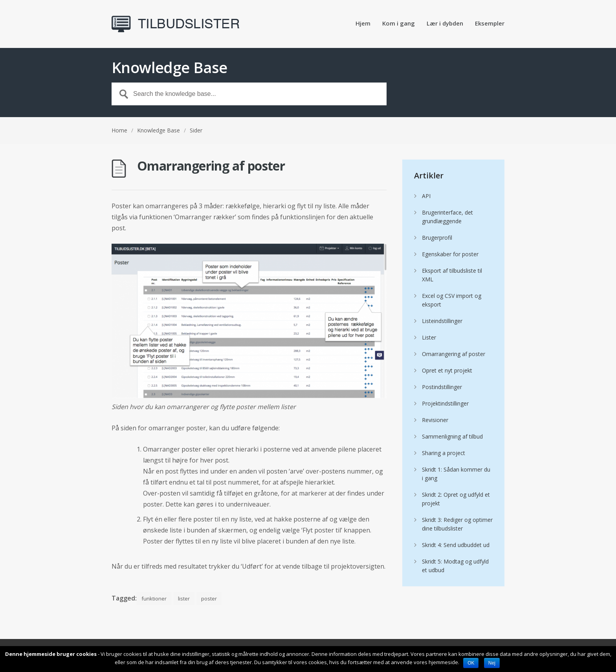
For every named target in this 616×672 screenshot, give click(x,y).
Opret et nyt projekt (447, 370)
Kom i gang (399, 24)
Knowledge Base (159, 130)
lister (184, 599)
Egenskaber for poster (450, 254)
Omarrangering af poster (454, 354)
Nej (492, 663)
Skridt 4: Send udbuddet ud (456, 545)
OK (471, 663)
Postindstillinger (442, 387)
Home (119, 130)
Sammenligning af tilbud (452, 436)
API (426, 196)
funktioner (154, 599)
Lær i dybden (445, 24)
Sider (196, 130)
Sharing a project (444, 453)
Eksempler (490, 24)
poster (209, 599)
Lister (429, 337)
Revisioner (435, 420)
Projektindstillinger (445, 403)
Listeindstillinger (442, 321)
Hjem (363, 24)
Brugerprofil (437, 238)
